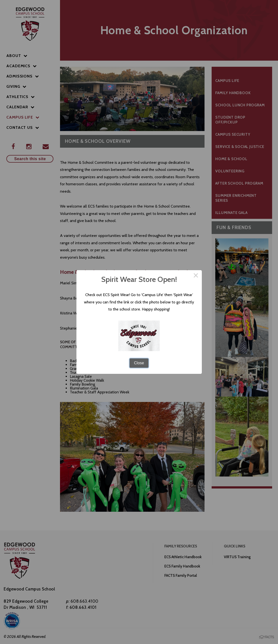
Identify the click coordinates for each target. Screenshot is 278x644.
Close (139, 363)
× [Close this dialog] (196, 276)
